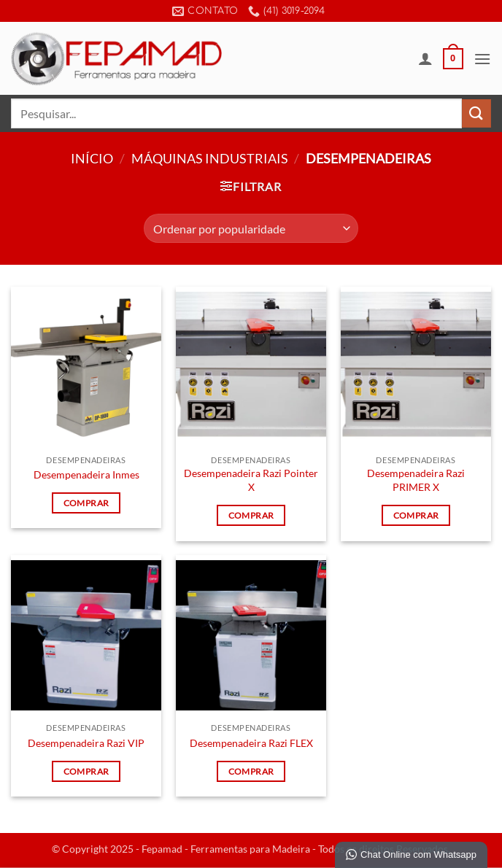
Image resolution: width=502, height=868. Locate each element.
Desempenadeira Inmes (86, 474)
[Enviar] (476, 113)
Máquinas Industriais (210, 158)
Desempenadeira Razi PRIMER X (416, 480)
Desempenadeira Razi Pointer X (251, 480)
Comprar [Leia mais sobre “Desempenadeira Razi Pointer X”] (251, 515)
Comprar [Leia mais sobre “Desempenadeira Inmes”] (86, 503)
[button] (453, 59)
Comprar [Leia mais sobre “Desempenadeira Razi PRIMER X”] (416, 515)
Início (92, 158)
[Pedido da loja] (251, 228)
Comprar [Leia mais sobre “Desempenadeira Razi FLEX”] (251, 771)
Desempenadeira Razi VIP (86, 743)
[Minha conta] (425, 58)
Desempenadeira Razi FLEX (251, 743)
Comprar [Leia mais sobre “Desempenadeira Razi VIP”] (86, 771)
